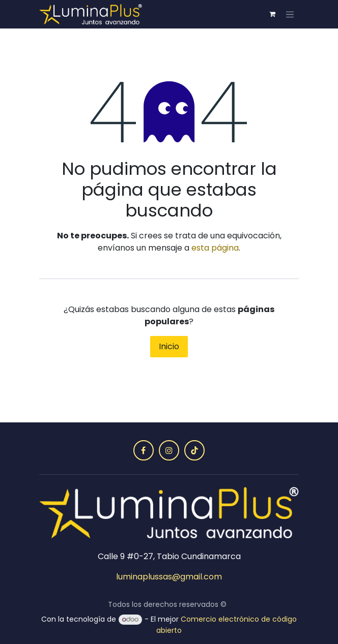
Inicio (169, 346)
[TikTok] (194, 450)
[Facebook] (144, 450)
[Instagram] (169, 450)
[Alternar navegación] (290, 14)
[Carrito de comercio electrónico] (272, 14)
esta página (215, 248)
